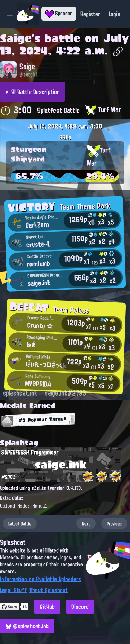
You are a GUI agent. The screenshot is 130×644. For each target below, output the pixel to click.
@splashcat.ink (27, 626)
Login (114, 14)
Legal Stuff (13, 590)
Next (86, 523)
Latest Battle (20, 523)
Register (90, 14)
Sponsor (59, 13)
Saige (16, 38)
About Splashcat (49, 590)
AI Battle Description (36, 92)
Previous (114, 523)
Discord (80, 607)
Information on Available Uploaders (41, 579)
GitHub (47, 607)
